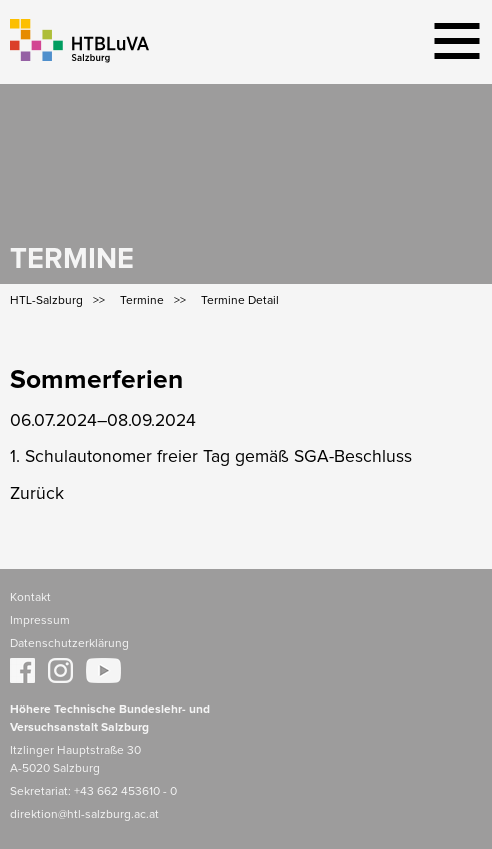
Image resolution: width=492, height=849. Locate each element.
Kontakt (30, 598)
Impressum (40, 621)
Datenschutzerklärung (69, 644)
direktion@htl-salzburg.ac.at (84, 815)
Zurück (37, 494)
